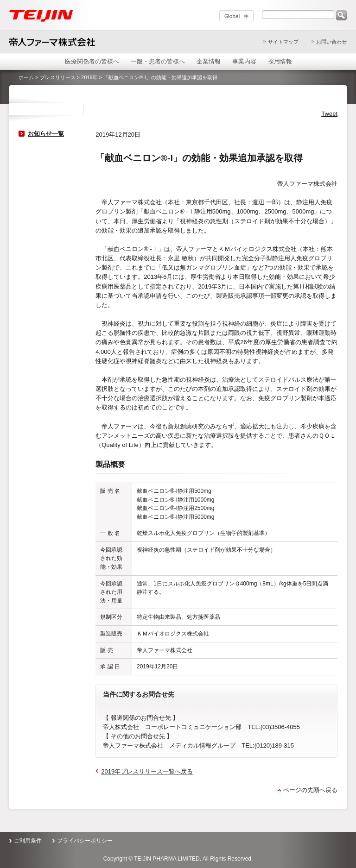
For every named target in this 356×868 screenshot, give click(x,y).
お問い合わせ (331, 42)
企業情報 (209, 61)
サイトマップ (283, 42)
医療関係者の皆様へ (92, 61)
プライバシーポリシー (85, 841)
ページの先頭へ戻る (310, 790)
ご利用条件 (28, 841)
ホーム (26, 77)
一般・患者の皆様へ (158, 61)
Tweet (329, 114)
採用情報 (280, 61)
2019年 (89, 77)
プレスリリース (58, 77)
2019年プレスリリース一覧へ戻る (147, 771)
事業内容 (244, 61)
